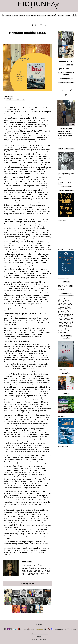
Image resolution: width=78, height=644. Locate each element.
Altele (74, 15)
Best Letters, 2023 (63, 278)
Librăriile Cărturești (66, 82)
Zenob (33, 15)
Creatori (61, 15)
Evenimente (41, 15)
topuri (60, 136)
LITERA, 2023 (62, 220)
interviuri (68, 134)
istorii (70, 136)
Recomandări (52, 15)
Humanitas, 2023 (63, 446)
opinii (60, 138)
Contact (68, 15)
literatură (61, 134)
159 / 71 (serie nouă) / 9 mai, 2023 (15, 100)
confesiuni (62, 132)
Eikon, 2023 (61, 416)
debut (65, 136)
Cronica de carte (12, 15)
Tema (28, 15)
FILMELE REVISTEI (66, 186)
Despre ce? (61, 289)
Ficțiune (22, 15)
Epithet (60, 184)
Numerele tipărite (66, 129)
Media (39, 637)
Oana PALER (8, 96)
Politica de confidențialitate (39, 634)
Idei (3, 15)
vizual (68, 132)
